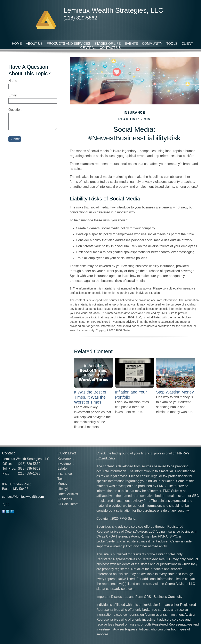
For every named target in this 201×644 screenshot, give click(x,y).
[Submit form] (15, 139)
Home (17, 44)
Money (62, 484)
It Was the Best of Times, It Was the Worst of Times (90, 397)
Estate (62, 468)
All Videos (65, 499)
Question (15, 110)
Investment (65, 464)
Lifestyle (63, 489)
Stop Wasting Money (175, 392)
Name (13, 81)
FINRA (163, 536)
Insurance (65, 474)
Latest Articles (68, 494)
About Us (34, 44)
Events (131, 44)
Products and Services (69, 44)
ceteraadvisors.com (120, 589)
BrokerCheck (106, 458)
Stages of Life (108, 44)
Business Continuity (168, 597)
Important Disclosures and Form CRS (124, 597)
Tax (60, 479)
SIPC (173, 536)
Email (13, 95)
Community (152, 44)
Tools (172, 44)
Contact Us (110, 48)
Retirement (65, 458)
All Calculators (68, 504)
